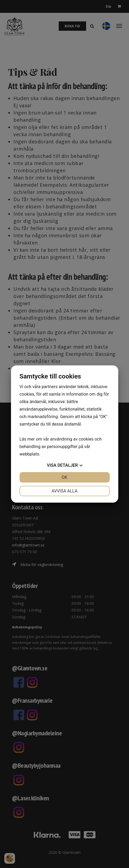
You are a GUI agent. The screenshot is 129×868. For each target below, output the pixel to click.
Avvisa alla (64, 491)
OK (64, 477)
